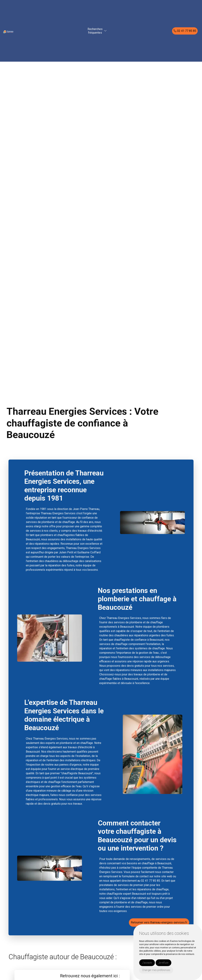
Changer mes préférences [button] (156, 970)
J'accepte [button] (147, 963)
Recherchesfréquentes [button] (95, 31)
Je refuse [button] (163, 963)
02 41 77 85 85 (185, 31)
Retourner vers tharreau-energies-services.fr (159, 922)
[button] (105, 31)
